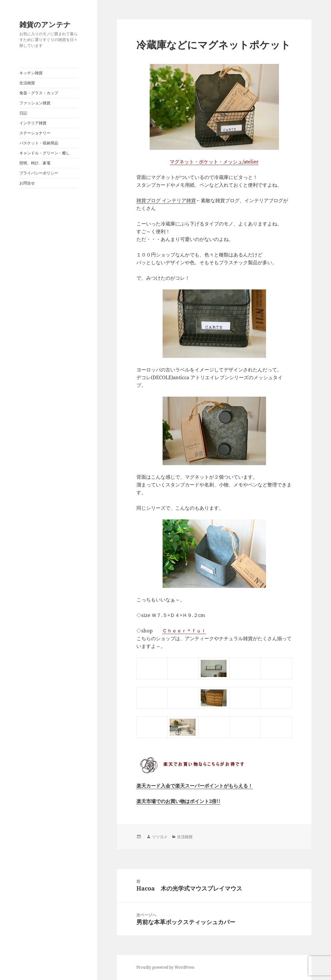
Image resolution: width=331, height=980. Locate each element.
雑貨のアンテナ (45, 24)
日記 (23, 113)
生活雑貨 (27, 83)
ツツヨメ (160, 837)
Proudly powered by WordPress (165, 967)
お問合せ (27, 183)
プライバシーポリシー (39, 173)
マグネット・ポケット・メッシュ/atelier (214, 162)
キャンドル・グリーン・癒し (45, 153)
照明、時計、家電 (35, 163)
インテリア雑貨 (33, 123)
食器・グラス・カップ (39, 93)
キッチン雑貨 (31, 73)
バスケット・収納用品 (39, 143)
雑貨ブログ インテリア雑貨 (166, 200)
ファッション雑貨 (35, 103)
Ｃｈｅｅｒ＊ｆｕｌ (184, 631)
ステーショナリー (35, 133)
